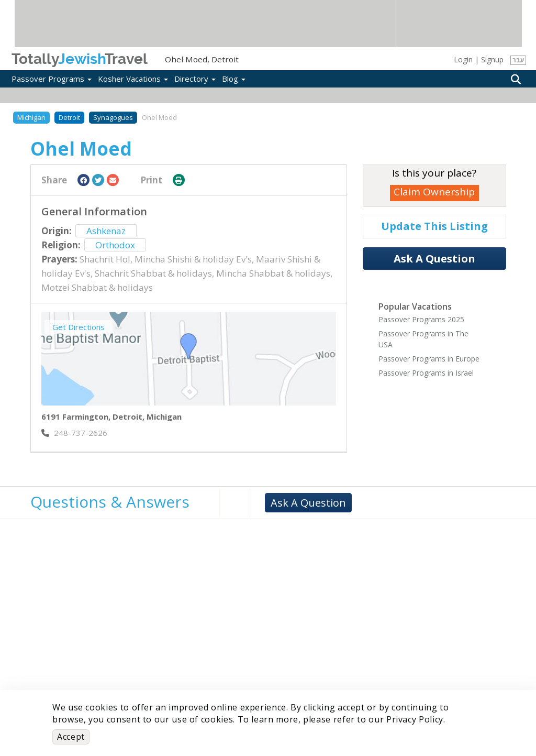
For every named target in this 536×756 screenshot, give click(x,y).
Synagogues (113, 117)
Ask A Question (434, 259)
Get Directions (79, 327)
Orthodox (115, 245)
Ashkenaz (106, 231)
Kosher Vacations (133, 79)
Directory (195, 79)
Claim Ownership (434, 192)
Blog (234, 79)
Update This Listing (434, 226)
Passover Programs (52, 79)
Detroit (69, 117)
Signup (492, 59)
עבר (518, 60)
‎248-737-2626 (74, 433)
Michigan (31, 117)
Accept (71, 737)
